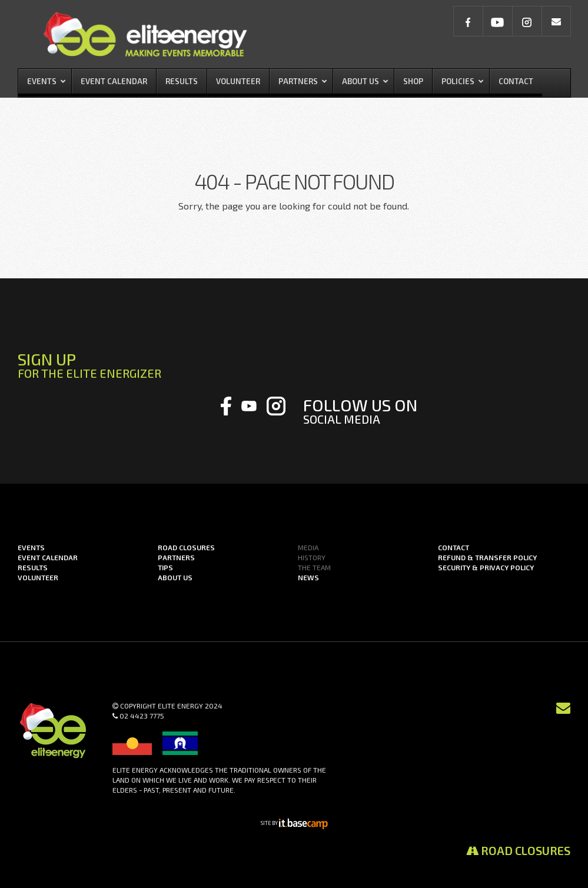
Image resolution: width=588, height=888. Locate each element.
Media (308, 547)
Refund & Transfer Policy (487, 557)
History (312, 557)
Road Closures (518, 850)
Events (31, 547)
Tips (165, 567)
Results (33, 567)
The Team (314, 567)
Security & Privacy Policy (486, 567)
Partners (176, 557)
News (308, 577)
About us (175, 577)
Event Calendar (48, 557)
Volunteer (38, 577)
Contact (454, 547)
